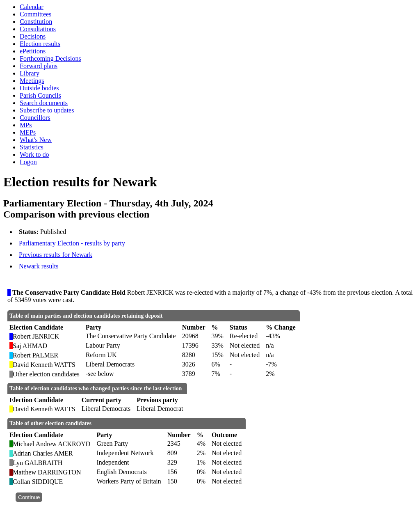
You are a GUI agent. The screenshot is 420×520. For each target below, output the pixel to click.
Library (30, 73)
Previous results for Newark (56, 255)
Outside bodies (39, 88)
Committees (35, 14)
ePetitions (33, 51)
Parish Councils (40, 95)
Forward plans (39, 66)
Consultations (38, 29)
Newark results (39, 266)
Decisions (33, 36)
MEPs (28, 132)
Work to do (34, 155)
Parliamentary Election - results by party (72, 243)
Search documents (44, 103)
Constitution (36, 22)
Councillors (35, 118)
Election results (40, 44)
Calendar (32, 7)
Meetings (32, 81)
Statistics (32, 147)
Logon (28, 162)
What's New (36, 140)
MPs (26, 125)
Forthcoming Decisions (50, 58)
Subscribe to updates (47, 110)
